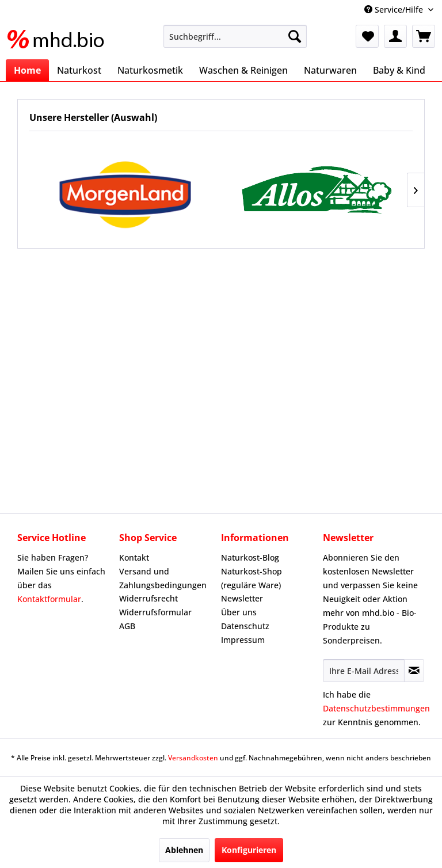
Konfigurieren (249, 850)
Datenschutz (245, 626)
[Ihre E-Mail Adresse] (364, 671)
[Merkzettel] (367, 36)
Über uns (239, 612)
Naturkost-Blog (250, 557)
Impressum (243, 640)
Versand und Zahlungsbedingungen (163, 578)
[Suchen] (295, 36)
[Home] (27, 70)
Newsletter (242, 598)
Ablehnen (184, 850)
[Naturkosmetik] (150, 70)
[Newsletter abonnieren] (414, 671)
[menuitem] (235, 36)
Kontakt (134, 557)
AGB (127, 626)
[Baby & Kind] (399, 70)
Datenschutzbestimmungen (376, 708)
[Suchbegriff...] (235, 36)
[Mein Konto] (395, 36)
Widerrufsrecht (148, 598)
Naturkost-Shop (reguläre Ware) (252, 578)
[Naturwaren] (330, 70)
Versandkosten (193, 758)
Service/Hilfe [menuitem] (395, 9)
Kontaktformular (49, 599)
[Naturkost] (79, 70)
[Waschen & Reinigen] (243, 70)
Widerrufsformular (155, 612)
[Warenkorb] (424, 36)
